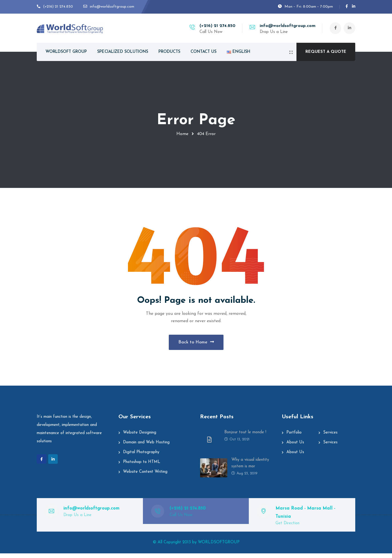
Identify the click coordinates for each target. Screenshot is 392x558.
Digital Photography (141, 457)
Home (182, 134)
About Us (295, 447)
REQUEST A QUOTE (326, 52)
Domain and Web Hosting (146, 447)
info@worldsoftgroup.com (286, 26)
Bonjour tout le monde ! (245, 437)
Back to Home (196, 344)
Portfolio (294, 437)
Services (330, 437)
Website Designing (140, 437)
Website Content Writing (145, 476)
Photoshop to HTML (142, 467)
